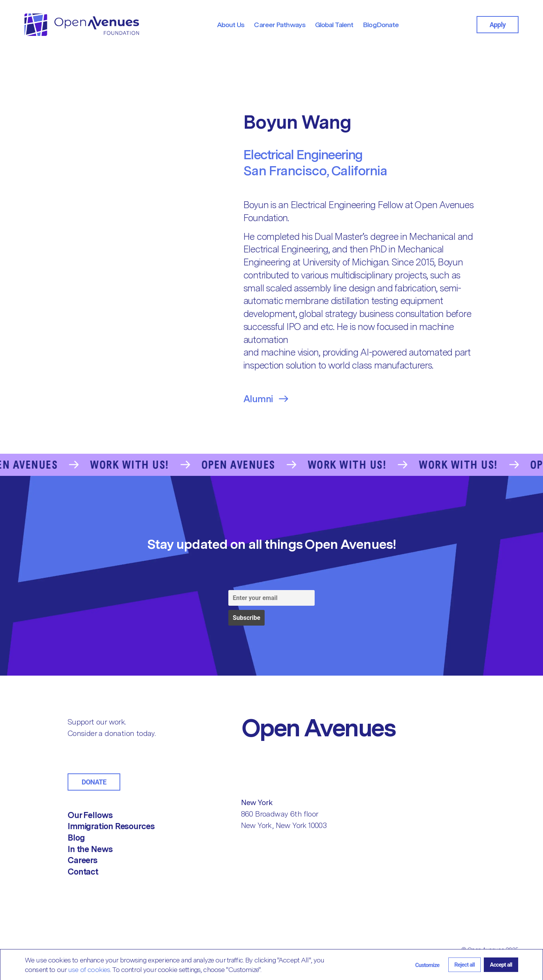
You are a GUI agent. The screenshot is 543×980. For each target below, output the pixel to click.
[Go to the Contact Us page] (271, 465)
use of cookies (89, 969)
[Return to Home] (336, 728)
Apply (498, 25)
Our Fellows (90, 815)
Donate (94, 782)
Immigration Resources (111, 826)
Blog (76, 838)
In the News (90, 849)
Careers (82, 860)
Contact (83, 872)
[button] (427, 965)
